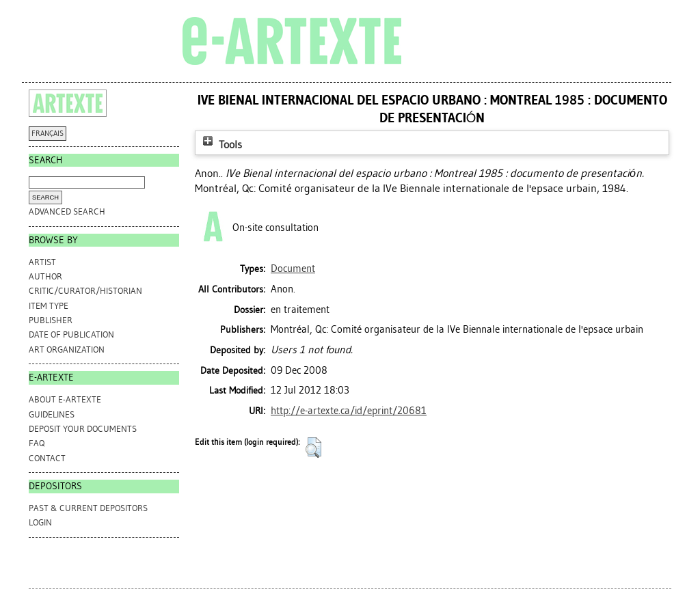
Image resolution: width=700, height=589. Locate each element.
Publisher (51, 320)
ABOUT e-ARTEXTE (65, 399)
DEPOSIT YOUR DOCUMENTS (83, 429)
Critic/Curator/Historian (85, 291)
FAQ (37, 443)
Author (45, 276)
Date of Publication (71, 334)
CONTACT (47, 458)
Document (293, 269)
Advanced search (67, 211)
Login (40, 522)
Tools (221, 145)
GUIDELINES (52, 414)
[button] (313, 448)
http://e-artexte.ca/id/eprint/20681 (349, 411)
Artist (42, 262)
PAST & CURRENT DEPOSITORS (88, 508)
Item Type (49, 306)
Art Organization (67, 350)
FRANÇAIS (48, 134)
